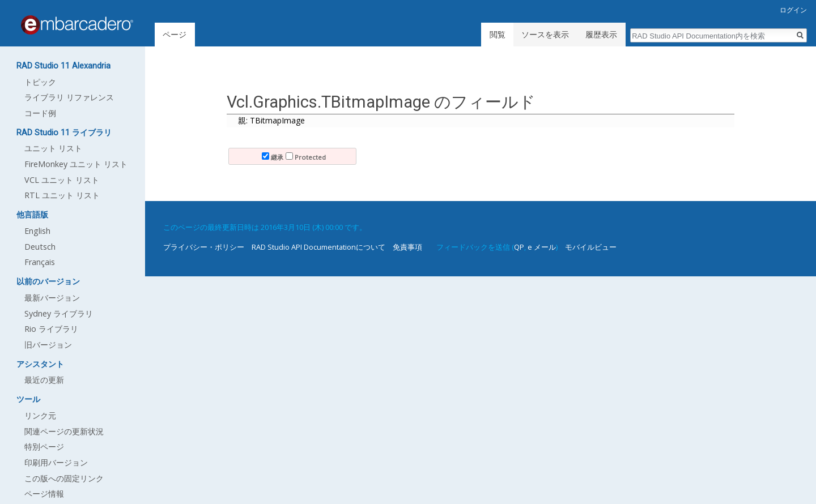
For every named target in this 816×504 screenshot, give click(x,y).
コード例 (40, 113)
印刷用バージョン (56, 462)
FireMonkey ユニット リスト (76, 164)
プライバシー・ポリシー (204, 247)
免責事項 (407, 247)
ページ (175, 34)
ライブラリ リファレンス (69, 97)
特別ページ (44, 447)
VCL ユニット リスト (62, 180)
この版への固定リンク (64, 478)
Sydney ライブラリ (59, 313)
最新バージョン (52, 298)
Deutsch (40, 247)
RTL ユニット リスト (62, 195)
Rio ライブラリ (51, 329)
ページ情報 (44, 494)
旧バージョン (48, 345)
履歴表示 (601, 34)
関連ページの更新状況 (64, 431)
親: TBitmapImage (271, 120)
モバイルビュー (591, 247)
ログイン (793, 10)
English (37, 231)
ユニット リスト (53, 148)
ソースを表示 (545, 34)
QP (519, 247)
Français (40, 262)
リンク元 (40, 415)
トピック (40, 82)
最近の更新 (44, 380)
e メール (542, 247)
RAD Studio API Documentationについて (318, 247)
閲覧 (498, 34)
